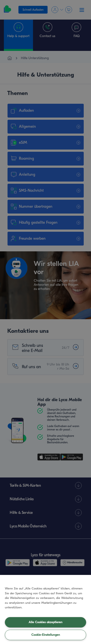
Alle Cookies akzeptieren (45, 622)
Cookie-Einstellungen (46, 635)
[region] (45, 609)
